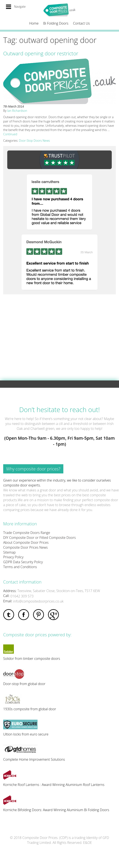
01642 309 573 (22, 596)
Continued (10, 134)
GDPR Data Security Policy (23, 562)
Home (34, 23)
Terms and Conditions (20, 567)
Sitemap (9, 552)
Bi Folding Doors (56, 23)
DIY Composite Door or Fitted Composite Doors (39, 538)
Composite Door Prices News (25, 547)
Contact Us (81, 23)
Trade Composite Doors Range (27, 533)
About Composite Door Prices (26, 542)
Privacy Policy (13, 557)
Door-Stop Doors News (34, 141)
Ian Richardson (17, 111)
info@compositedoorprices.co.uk (38, 601)
